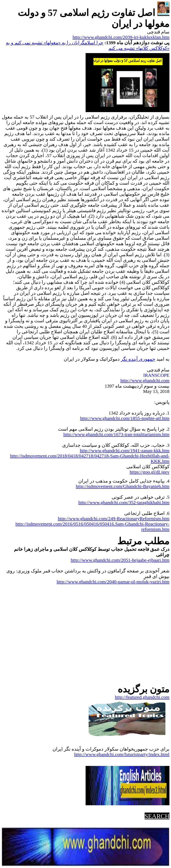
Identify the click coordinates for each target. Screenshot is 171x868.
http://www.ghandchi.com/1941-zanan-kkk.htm (125, 451)
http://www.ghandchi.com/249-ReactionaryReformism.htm (114, 519)
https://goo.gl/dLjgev (150, 472)
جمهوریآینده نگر (138, 359)
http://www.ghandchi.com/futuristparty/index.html (122, 754)
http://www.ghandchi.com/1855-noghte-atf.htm (125, 418)
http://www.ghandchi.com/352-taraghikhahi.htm (124, 502)
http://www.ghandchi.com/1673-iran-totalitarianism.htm (116, 434)
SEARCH (157, 816)
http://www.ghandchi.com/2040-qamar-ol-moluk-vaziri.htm (113, 582)
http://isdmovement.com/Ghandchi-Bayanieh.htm (123, 486)
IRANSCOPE (156, 375)
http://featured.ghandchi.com (142, 697)
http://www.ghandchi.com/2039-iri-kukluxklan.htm (121, 37)
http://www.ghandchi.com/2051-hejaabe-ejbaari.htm (120, 560)
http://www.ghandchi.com (145, 381)
